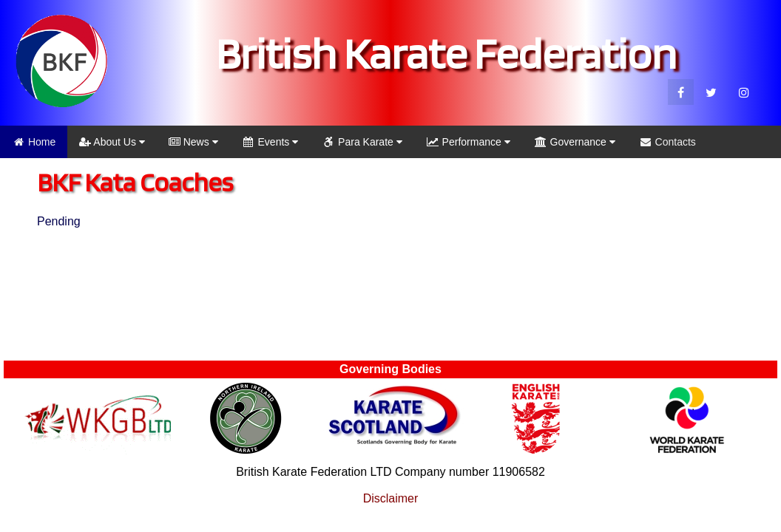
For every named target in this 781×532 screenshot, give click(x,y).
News (193, 142)
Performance (468, 142)
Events (270, 142)
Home (34, 142)
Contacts (667, 142)
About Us (112, 142)
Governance (575, 142)
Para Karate (362, 142)
